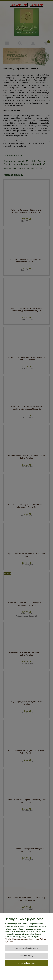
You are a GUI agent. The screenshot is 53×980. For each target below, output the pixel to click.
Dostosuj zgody (26, 956)
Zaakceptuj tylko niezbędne (27, 948)
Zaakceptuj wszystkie (26, 963)
